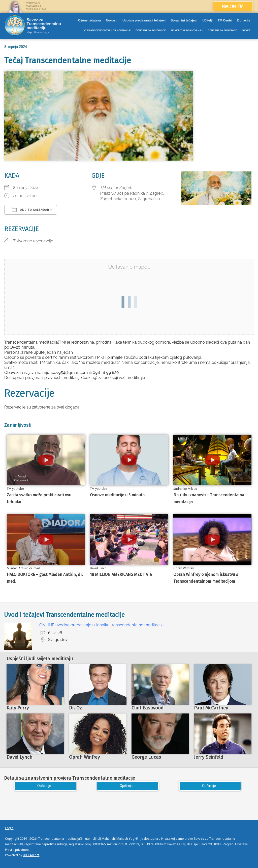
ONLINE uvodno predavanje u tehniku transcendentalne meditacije (102, 625)
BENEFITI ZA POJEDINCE (151, 30)
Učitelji (207, 20)
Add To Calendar (31, 210)
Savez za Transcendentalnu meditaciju (44, 24)
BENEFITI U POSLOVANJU (187, 30)
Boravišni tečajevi (184, 20)
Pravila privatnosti (18, 850)
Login (9, 828)
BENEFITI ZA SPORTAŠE (222, 30)
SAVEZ (246, 30)
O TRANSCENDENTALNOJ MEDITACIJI (107, 30)
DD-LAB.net (31, 855)
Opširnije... (45, 786)
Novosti (112, 20)
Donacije (244, 20)
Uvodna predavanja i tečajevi (144, 20)
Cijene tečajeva (89, 20)
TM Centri (225, 20)
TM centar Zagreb (116, 188)
